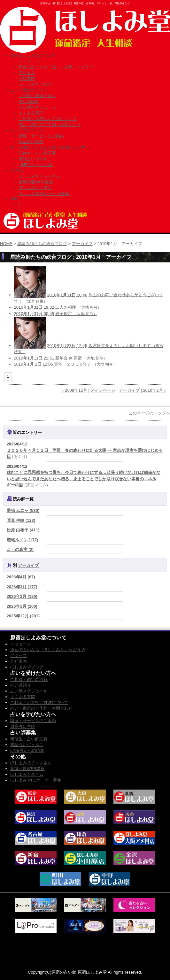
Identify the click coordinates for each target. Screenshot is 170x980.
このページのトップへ (149, 413)
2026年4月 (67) (21, 577)
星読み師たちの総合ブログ (42, 244)
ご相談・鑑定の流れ (37, 96)
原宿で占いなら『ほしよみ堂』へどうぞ (56, 67)
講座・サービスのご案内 (41, 136)
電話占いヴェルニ (35, 159)
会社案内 (27, 78)
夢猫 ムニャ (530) (23, 510)
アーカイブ (82, 244)
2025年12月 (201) (23, 616)
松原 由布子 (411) (23, 530)
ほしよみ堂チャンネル (39, 176)
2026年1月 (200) (22, 606)
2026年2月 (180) (22, 596)
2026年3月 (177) (22, 587)
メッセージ (29, 61)
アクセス (27, 73)
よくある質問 (31, 113)
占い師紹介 (29, 101)
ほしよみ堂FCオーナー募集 (44, 193)
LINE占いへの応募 (36, 165)
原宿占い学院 (31, 142)
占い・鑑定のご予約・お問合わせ (50, 124)
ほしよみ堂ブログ (35, 84)
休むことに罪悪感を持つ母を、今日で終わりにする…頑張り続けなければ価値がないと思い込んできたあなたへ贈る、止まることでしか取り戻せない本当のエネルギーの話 (84, 479)
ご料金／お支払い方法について (48, 119)
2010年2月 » (155, 390)
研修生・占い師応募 (37, 153)
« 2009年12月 (74, 390)
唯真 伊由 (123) (21, 520)
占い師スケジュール (37, 107)
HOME (6, 244)
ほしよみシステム (35, 188)
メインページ (103, 390)
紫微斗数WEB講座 (36, 182)
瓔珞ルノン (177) (23, 540)
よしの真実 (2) (20, 549)
